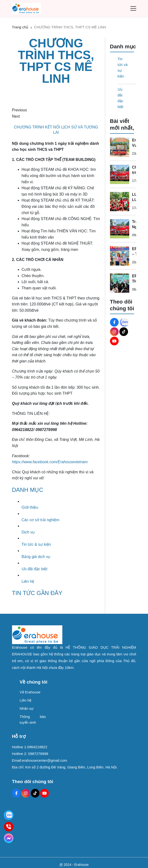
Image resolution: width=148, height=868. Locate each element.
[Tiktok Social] (124, 332)
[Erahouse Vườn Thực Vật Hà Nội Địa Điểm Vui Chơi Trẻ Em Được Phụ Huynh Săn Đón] (120, 147)
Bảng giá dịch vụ (36, 557)
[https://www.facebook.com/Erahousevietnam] (50, 462)
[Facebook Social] (114, 322)
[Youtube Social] (114, 341)
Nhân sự (27, 708)
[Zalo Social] (124, 322)
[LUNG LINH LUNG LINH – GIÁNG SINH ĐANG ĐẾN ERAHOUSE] (120, 202)
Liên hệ (28, 581)
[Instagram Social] (114, 332)
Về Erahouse (30, 692)
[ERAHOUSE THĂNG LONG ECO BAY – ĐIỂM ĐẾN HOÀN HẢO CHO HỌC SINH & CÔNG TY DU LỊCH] (120, 283)
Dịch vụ (28, 532)
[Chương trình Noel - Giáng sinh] (120, 174)
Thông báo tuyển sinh (33, 719)
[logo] (27, 8)
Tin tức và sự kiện (123, 67)
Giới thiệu (30, 507)
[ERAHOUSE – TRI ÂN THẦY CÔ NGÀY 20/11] (120, 256)
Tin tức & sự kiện (36, 544)
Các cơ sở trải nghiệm (41, 520)
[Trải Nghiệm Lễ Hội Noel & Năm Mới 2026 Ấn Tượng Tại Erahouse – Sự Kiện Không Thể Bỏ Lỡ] (120, 229)
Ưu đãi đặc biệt (35, 569)
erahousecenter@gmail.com (45, 760)
